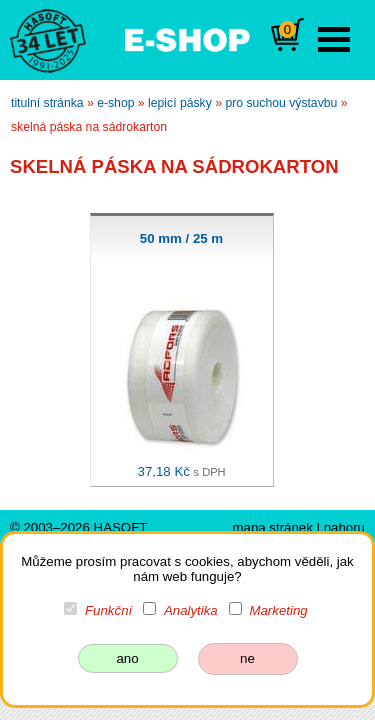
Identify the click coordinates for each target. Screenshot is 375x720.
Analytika (191, 610)
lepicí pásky (180, 103)
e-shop (115, 103)
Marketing (278, 610)
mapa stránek (272, 527)
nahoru (344, 527)
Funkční (108, 610)
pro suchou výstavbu (281, 103)
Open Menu (334, 39)
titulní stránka (47, 103)
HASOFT (121, 527)
